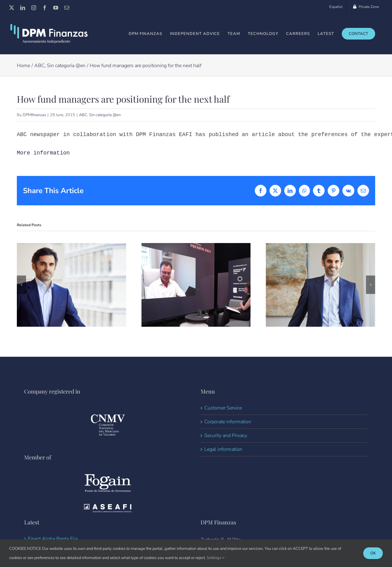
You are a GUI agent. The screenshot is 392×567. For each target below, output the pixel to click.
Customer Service (223, 408)
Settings (216, 558)
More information (43, 153)
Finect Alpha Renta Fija (53, 539)
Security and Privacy (226, 436)
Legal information (223, 449)
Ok (373, 553)
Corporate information (228, 422)
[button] (21, 285)
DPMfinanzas (34, 115)
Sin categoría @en (105, 115)
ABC (83, 115)
